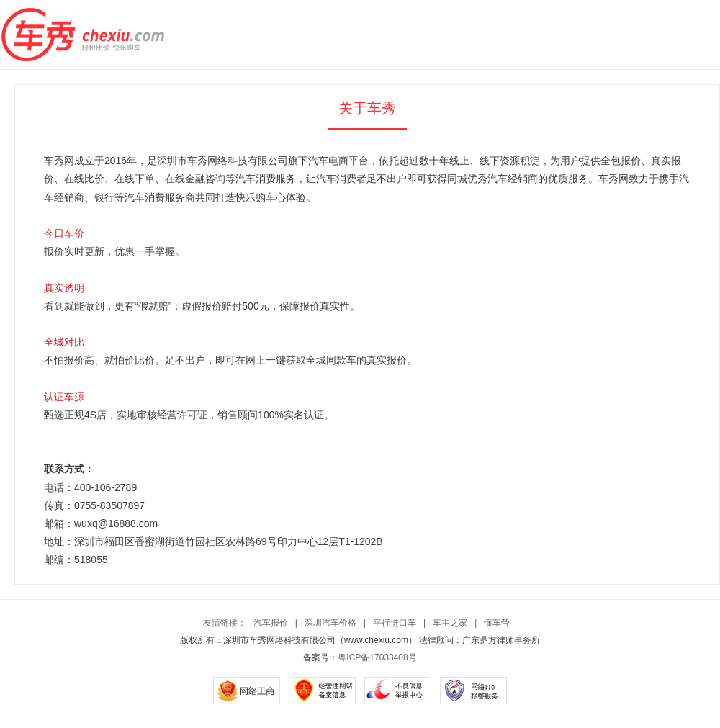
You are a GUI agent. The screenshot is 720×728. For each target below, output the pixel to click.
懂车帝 (497, 623)
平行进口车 (395, 623)
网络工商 (247, 691)
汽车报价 (271, 623)
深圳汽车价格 (330, 623)
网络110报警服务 (473, 691)
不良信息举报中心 (398, 691)
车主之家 (450, 623)
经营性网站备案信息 (322, 691)
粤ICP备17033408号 (377, 657)
